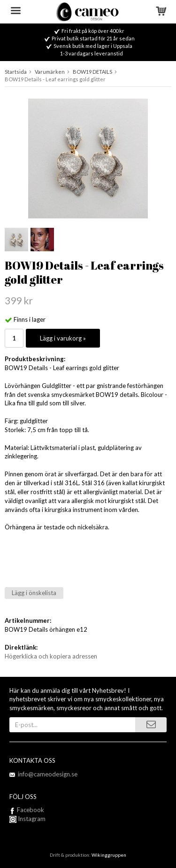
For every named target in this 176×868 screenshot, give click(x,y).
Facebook (31, 810)
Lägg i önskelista (34, 593)
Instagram (27, 819)
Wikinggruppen (109, 855)
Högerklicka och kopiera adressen (51, 656)
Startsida (16, 72)
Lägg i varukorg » (63, 338)
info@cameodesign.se (48, 774)
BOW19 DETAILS (92, 72)
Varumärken (50, 72)
